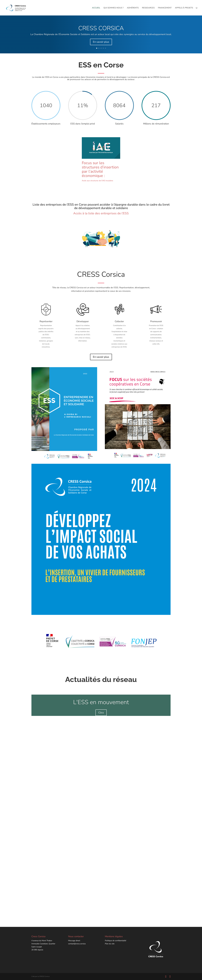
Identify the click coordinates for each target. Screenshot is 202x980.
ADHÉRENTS (133, 8)
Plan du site (110, 944)
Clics (101, 713)
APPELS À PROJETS (184, 8)
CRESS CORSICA (101, 28)
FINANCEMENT (165, 8)
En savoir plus (101, 42)
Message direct (74, 941)
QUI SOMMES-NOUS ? (113, 8)
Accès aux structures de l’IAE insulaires (97, 181)
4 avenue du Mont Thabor (42, 941)
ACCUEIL (96, 8)
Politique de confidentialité (115, 941)
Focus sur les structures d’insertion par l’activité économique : (100, 169)
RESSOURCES (148, 8)
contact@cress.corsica (77, 944)
